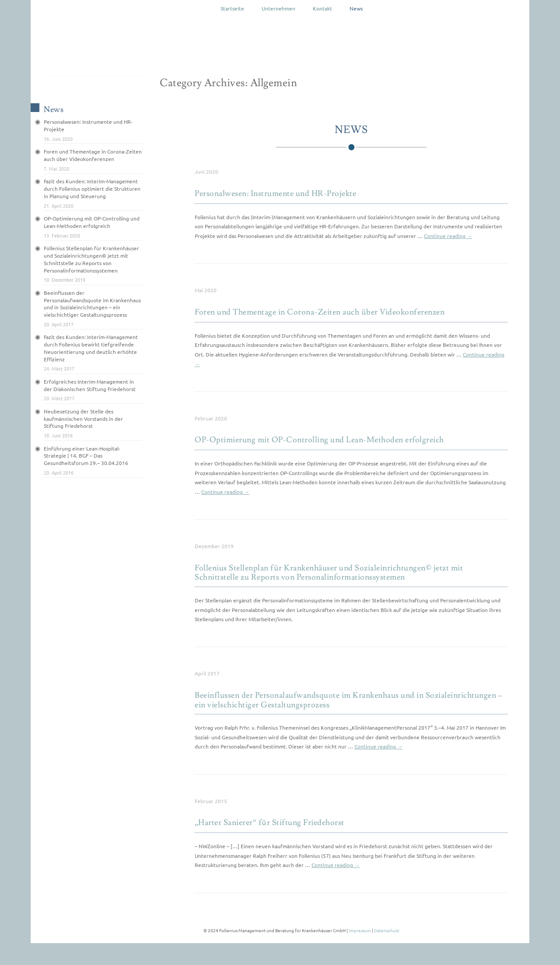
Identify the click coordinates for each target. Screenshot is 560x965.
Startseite (232, 8)
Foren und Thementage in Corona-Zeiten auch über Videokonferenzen (320, 312)
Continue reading (448, 236)
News (356, 8)
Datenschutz (387, 930)
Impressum (360, 930)
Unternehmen (278, 8)
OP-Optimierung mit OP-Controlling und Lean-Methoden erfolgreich (319, 440)
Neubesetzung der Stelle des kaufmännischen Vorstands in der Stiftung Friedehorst (83, 419)
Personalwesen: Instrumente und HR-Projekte (275, 194)
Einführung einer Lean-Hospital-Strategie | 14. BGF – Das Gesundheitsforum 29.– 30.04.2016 (86, 456)
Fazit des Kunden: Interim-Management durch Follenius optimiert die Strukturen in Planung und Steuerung (92, 189)
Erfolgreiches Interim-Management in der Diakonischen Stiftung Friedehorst (90, 385)
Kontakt (322, 8)
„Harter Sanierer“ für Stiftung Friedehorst (269, 823)
